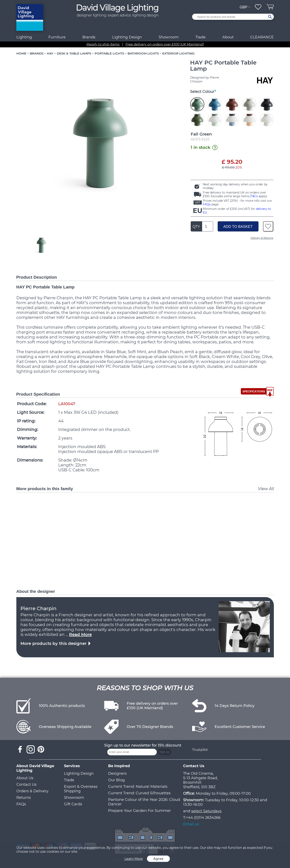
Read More (80, 634)
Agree (158, 859)
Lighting (24, 37)
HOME (21, 53)
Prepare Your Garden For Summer (139, 811)
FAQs (207, 204)
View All (266, 489)
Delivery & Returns (262, 238)
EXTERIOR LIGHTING (179, 53)
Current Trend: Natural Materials (138, 787)
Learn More (134, 859)
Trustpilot (200, 750)
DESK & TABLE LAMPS (74, 53)
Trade (69, 780)
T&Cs (254, 196)
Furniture (57, 37)
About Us (25, 778)
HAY (50, 53)
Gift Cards (73, 804)
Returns (24, 798)
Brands (89, 37)
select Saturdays (206, 811)
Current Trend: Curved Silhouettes (139, 793)
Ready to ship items (103, 44)
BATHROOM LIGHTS (143, 53)
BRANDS (37, 53)
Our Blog (116, 780)
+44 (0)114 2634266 (203, 818)
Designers (117, 773)
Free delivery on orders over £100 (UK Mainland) (165, 44)
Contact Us (26, 785)
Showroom (169, 37)
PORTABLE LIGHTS (109, 53)
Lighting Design (79, 773)
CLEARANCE (262, 37)
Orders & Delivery (32, 791)
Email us (191, 824)
